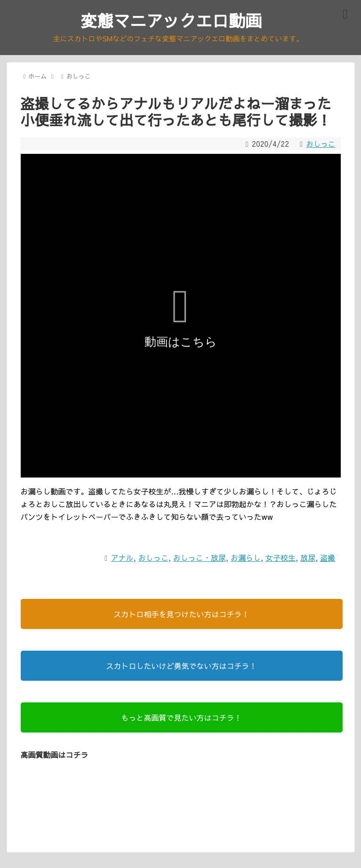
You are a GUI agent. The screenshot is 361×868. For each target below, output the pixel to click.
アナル (122, 559)
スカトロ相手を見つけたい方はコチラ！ (181, 615)
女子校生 (281, 559)
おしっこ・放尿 (200, 559)
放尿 (308, 559)
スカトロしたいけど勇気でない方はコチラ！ (181, 667)
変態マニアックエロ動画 (171, 21)
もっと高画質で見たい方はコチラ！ (181, 719)
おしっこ (320, 145)
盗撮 (328, 559)
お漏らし (246, 559)
